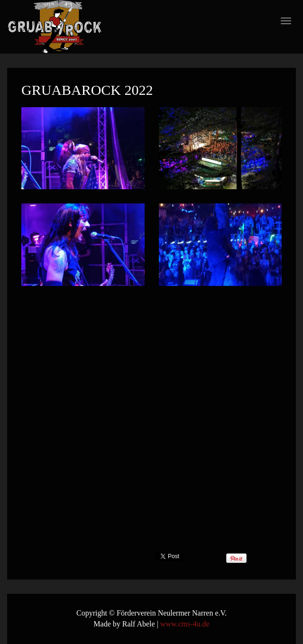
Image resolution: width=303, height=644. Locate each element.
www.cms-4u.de (185, 624)
